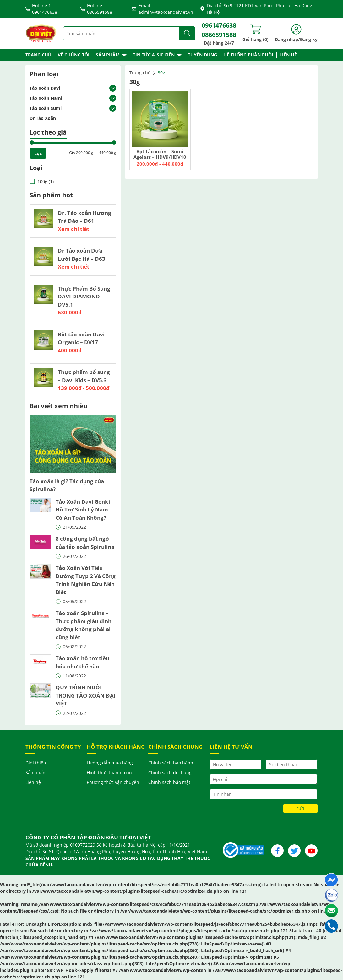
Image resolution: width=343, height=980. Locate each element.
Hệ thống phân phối (248, 55)
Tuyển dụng (202, 55)
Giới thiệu (36, 763)
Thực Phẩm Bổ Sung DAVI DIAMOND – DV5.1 (84, 297)
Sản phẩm (108, 55)
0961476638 (219, 25)
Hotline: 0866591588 (96, 9)
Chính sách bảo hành (171, 763)
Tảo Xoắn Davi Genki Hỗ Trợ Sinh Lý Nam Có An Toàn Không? (83, 510)
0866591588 (219, 35)
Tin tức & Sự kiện (154, 55)
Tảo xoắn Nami (46, 98)
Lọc (38, 153)
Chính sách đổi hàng (170, 772)
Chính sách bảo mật (169, 782)
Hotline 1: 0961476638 (41, 9)
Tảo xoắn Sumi (46, 108)
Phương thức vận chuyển (113, 782)
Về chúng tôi (74, 55)
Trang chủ (38, 55)
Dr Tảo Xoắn (43, 118)
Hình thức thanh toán (109, 772)
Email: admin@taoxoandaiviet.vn (162, 9)
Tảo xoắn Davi (45, 88)
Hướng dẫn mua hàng (110, 763)
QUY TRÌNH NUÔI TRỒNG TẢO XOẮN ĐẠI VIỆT (86, 695)
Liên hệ (288, 55)
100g (42, 182)
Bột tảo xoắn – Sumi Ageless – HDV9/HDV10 (160, 154)
